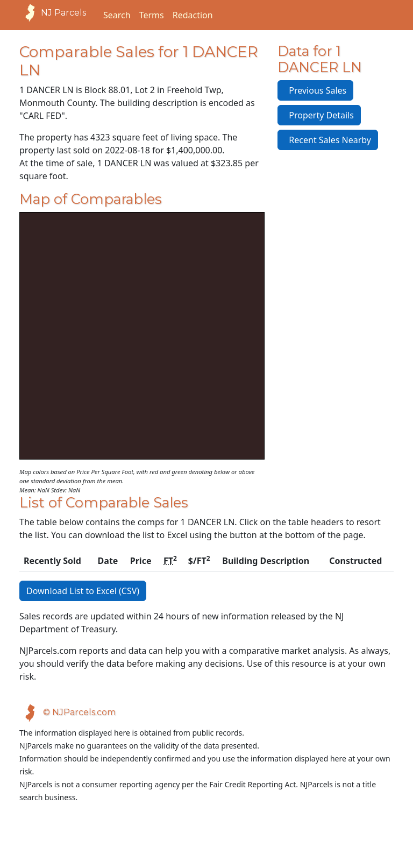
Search (117, 15)
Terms (152, 15)
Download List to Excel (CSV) (83, 591)
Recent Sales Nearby (328, 140)
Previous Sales (315, 90)
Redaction (193, 15)
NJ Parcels (53, 13)
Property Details (319, 115)
